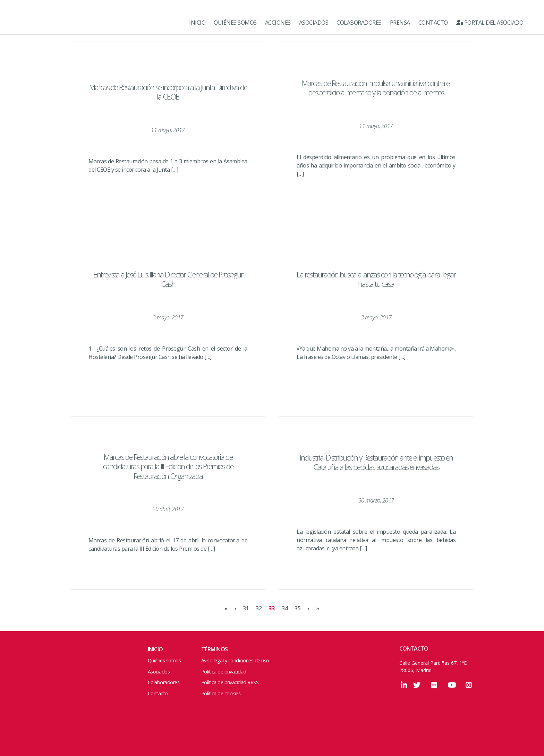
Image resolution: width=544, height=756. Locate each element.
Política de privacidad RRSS (230, 682)
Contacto (158, 693)
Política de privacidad (224, 672)
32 (259, 608)
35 (297, 608)
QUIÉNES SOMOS (235, 23)
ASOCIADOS (314, 23)
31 (246, 608)
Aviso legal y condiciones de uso (235, 660)
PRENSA (400, 23)
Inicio (155, 649)
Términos (215, 649)
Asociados (159, 672)
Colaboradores (164, 682)
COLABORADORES (359, 23)
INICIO (197, 23)
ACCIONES (278, 23)
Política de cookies (221, 693)
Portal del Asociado (490, 23)
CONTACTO (433, 23)
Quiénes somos (164, 660)
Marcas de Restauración (38, 23)
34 (285, 608)
